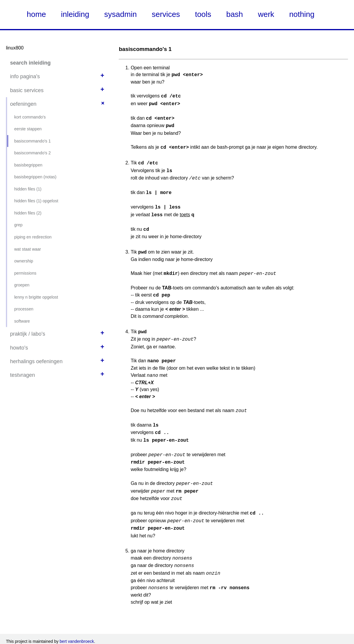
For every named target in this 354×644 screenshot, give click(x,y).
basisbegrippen (28, 165)
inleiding (75, 14)
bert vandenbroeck (77, 620)
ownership (24, 261)
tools (203, 14)
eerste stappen (28, 129)
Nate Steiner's (74, 637)
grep (18, 225)
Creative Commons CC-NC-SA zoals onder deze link (121, 632)
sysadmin (121, 14)
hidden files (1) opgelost (36, 201)
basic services (27, 90)
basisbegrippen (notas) (35, 177)
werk (266, 14)
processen (24, 309)
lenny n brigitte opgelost (36, 297)
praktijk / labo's (28, 334)
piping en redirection (33, 237)
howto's (19, 348)
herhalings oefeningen (36, 361)
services (166, 14)
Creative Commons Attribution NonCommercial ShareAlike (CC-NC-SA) (268, 632)
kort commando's (30, 117)
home (36, 14)
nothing (302, 14)
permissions (25, 273)
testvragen (23, 375)
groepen (22, 285)
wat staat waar (28, 249)
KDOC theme (94, 637)
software (22, 321)
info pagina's (25, 76)
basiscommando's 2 (32, 153)
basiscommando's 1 (32, 141)
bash (235, 14)
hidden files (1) (28, 189)
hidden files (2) (28, 213)
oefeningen (23, 104)
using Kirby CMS (29, 637)
